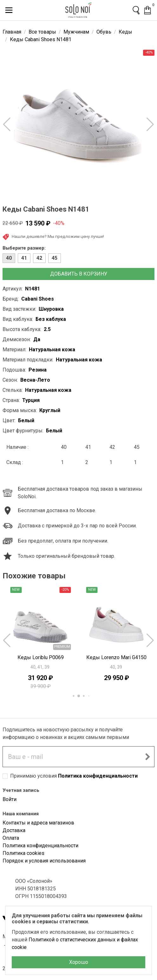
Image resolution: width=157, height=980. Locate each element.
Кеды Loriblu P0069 (41, 657)
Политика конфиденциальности (98, 776)
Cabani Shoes (38, 299)
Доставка (14, 830)
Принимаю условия (74, 776)
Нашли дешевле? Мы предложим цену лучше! (53, 237)
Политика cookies (23, 853)
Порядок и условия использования (44, 861)
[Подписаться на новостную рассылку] (147, 757)
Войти (10, 799)
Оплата (11, 838)
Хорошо (79, 962)
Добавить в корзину (79, 274)
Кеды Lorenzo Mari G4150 (116, 657)
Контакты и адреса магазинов (38, 823)
